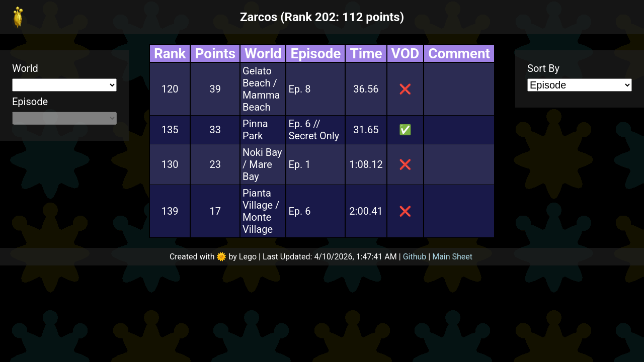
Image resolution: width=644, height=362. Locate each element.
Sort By (543, 68)
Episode (30, 102)
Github (415, 257)
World (25, 68)
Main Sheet (452, 257)
